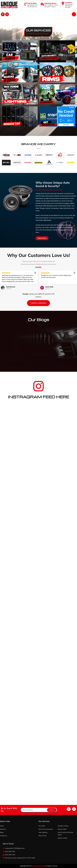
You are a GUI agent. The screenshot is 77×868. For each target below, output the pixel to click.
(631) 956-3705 (33, 7)
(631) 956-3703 (34, 5)
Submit (52, 810)
